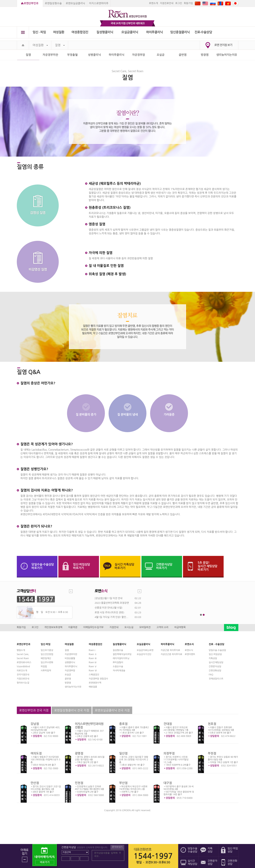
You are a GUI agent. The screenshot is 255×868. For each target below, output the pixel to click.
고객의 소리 (163, 627)
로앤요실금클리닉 (75, 3)
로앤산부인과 (31, 3)
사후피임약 (46, 671)
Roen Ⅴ (93, 667)
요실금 (160, 55)
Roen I (92, 650)
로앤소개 (154, 3)
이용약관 (73, 627)
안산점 (35, 783)
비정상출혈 (70, 658)
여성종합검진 (80, 32)
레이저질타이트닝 (121, 658)
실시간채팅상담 (216, 662)
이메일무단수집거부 (93, 627)
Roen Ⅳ (93, 662)
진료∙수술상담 (203, 32)
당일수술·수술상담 (218, 650)
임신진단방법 (47, 654)
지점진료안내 (167, 3)
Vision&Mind (23, 667)
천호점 (212, 724)
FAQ (211, 675)
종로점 (123, 724)
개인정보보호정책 (53, 627)
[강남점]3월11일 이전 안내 (109, 598)
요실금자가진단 (144, 654)
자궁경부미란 (50, 55)
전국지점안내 (23, 675)
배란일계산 (46, 658)
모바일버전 (145, 627)
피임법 (44, 667)
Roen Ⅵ (93, 671)
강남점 (35, 724)
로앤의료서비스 (24, 662)
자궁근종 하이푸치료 (171, 650)
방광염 (205, 55)
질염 (60, 45)
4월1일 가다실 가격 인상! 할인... (112, 617)
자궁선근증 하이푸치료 (172, 654)
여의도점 (36, 753)
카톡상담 (213, 658)
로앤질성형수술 (53, 3)
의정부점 (169, 753)
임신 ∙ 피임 (39, 32)
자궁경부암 (139, 55)
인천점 (79, 783)
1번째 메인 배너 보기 (201, 615)
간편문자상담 (215, 667)
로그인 (179, 3)
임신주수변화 (47, 662)
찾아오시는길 (23, 683)
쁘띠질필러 (118, 662)
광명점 (79, 753)
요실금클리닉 (130, 32)
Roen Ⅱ (93, 654)
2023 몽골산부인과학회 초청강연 (112, 603)
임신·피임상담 (215, 654)
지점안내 (114, 627)
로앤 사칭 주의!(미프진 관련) (109, 612)
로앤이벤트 (190, 654)
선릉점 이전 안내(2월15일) (109, 608)
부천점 (212, 753)
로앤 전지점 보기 (223, 45)
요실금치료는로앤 (145, 650)
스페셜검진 (94, 675)
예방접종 (93, 687)
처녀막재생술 (119, 671)
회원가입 (188, 3)
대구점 (168, 783)
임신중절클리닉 (180, 32)
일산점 (123, 753)
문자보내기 (117, 847)
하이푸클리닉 (154, 32)
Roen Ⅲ (93, 658)
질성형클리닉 (105, 32)
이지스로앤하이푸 (99, 3)
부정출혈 (72, 55)
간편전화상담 (215, 671)
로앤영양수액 (95, 683)
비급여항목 (180, 627)
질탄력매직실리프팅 (122, 654)
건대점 (168, 724)
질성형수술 (118, 650)
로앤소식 (189, 650)
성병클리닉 (94, 55)
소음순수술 (118, 667)
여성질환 (59, 32)
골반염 (183, 55)
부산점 (123, 783)
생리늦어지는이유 (227, 55)
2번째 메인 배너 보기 (204, 615)
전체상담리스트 (216, 679)
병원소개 (21, 650)
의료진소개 (22, 671)
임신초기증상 (47, 650)
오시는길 (129, 627)
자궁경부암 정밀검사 (99, 679)
